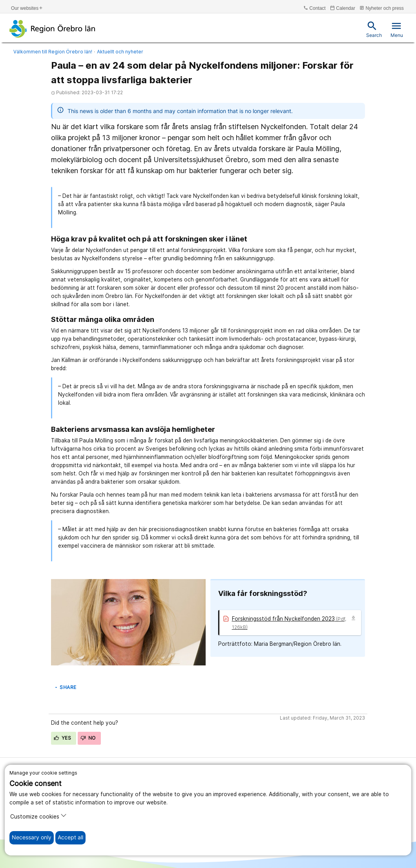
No (88, 738)
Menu (397, 29)
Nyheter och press (382, 8)
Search (374, 29)
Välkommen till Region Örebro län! (53, 52)
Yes (62, 738)
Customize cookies (38, 816)
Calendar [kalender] (343, 8)
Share (65, 687)
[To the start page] (52, 29)
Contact (315, 8)
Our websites (27, 8)
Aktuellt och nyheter (120, 52)
